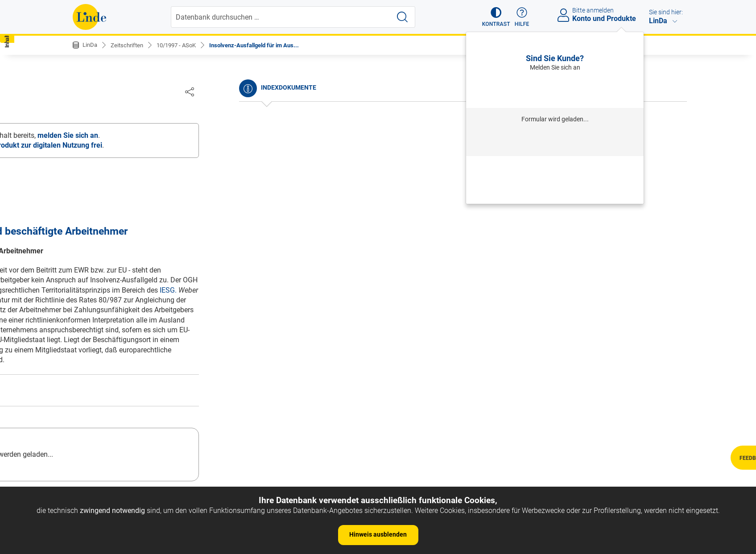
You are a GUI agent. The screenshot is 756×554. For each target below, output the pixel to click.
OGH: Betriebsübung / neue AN (128, 428)
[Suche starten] (403, 17)
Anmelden (555, 89)
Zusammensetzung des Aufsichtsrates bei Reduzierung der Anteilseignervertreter (146, 238)
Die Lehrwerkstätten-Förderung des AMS (143, 257)
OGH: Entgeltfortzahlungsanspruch (135, 333)
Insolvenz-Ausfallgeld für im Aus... (266, 45)
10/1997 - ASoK (182, 45)
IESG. (653, 291)
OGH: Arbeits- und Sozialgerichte (131, 414)
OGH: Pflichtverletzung (115, 441)
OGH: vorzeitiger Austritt (118, 360)
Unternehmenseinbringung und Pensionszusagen (157, 135)
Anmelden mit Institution (555, 141)
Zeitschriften (129, 45)
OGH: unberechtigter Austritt (124, 346)
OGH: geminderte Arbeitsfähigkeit (132, 373)
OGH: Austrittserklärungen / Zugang (136, 400)
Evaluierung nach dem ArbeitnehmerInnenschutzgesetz (130, 215)
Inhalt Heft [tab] (97, 93)
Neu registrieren (555, 179)
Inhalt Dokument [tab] (155, 93)
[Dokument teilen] (674, 91)
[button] (492, 17)
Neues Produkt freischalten (555, 192)
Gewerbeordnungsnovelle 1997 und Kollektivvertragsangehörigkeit (135, 191)
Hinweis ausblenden (378, 534)
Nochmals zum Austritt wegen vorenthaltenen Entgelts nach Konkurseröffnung (151, 167)
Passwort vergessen (555, 167)
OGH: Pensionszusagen (117, 387)
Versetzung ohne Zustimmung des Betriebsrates (155, 149)
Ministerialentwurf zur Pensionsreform (140, 295)
